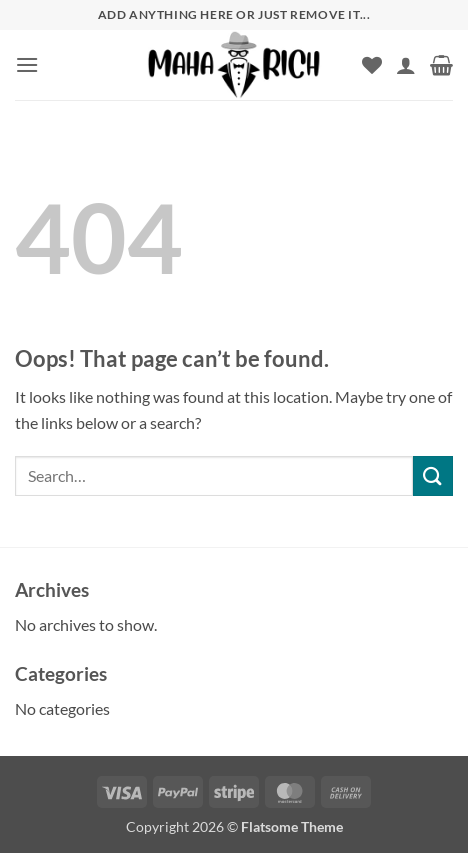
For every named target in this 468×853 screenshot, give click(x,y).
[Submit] (433, 475)
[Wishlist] (372, 65)
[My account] (406, 65)
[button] (27, 64)
